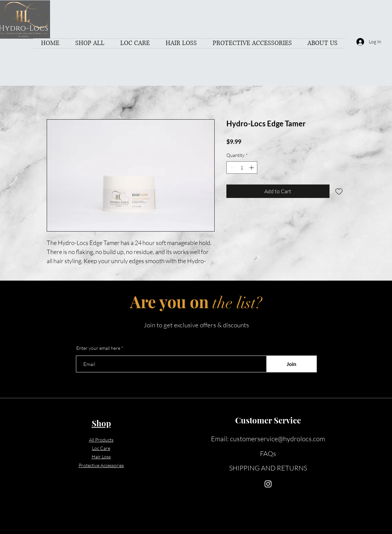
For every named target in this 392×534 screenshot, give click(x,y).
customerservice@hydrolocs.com (278, 439)
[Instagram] (268, 484)
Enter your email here (98, 348)
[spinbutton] (242, 168)
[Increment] (252, 168)
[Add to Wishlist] (339, 191)
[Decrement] (232, 168)
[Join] (292, 364)
